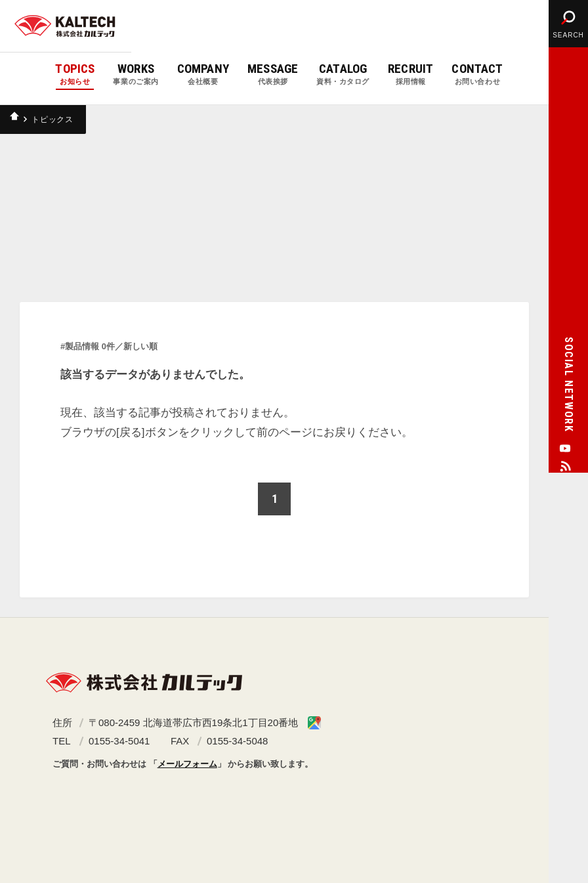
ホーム (16, 119)
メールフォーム (187, 764)
